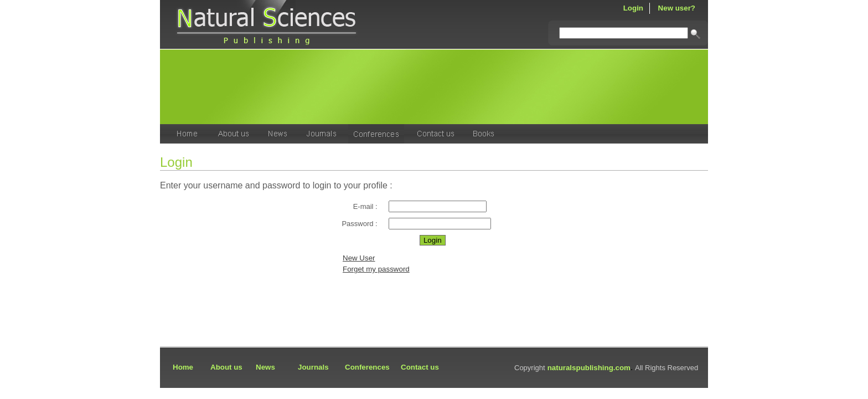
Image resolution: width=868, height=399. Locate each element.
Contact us (420, 367)
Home (183, 367)
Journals (313, 367)
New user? (677, 8)
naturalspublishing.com (589, 368)
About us (226, 367)
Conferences (367, 367)
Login (633, 8)
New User (359, 258)
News (265, 367)
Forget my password (376, 269)
